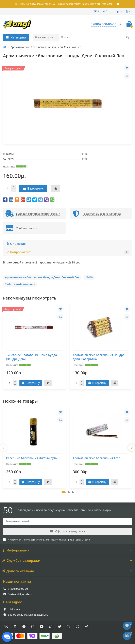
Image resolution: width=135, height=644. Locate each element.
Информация (67, 550)
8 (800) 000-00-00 (18, 589)
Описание (16, 244)
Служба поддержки (67, 561)
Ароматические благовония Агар (96, 458)
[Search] (95, 37)
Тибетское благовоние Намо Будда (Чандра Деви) (31, 357)
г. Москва (14, 609)
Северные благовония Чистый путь (31, 458)
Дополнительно (67, 571)
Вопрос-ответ (67, 252)
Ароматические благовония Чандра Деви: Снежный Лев (42, 277)
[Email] (67, 521)
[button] (64, 492)
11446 (89, 277)
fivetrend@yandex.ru (21, 594)
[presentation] (3, 448)
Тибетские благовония (20, 284)
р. (119, 11)
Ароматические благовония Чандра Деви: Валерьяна (99, 357)
